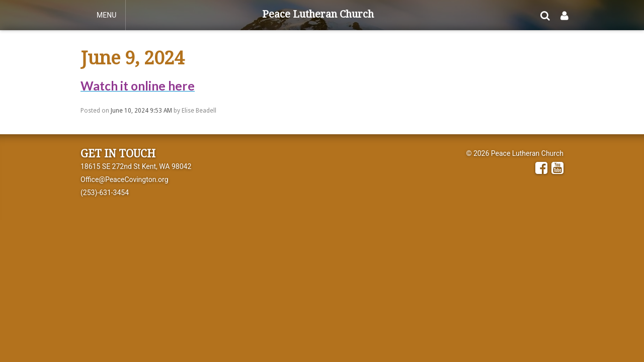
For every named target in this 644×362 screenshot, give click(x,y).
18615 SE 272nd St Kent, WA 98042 (136, 166)
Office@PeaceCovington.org (125, 179)
